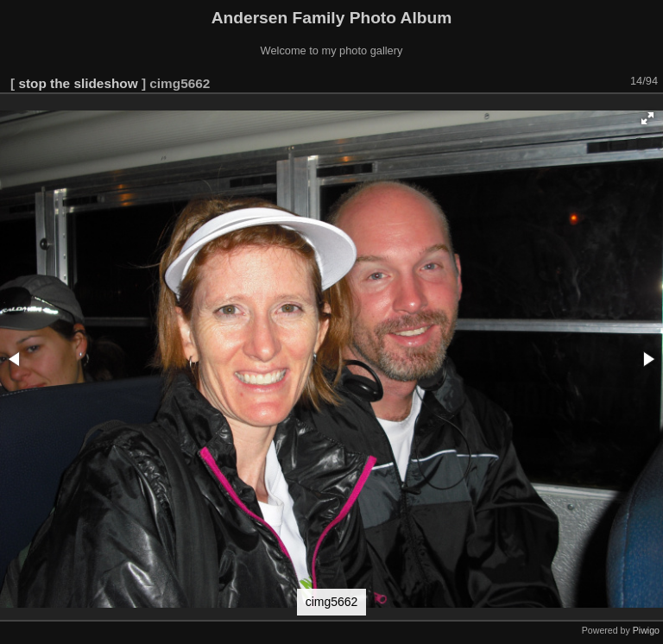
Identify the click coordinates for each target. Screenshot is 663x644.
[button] (647, 118)
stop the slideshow (78, 83)
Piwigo (646, 630)
